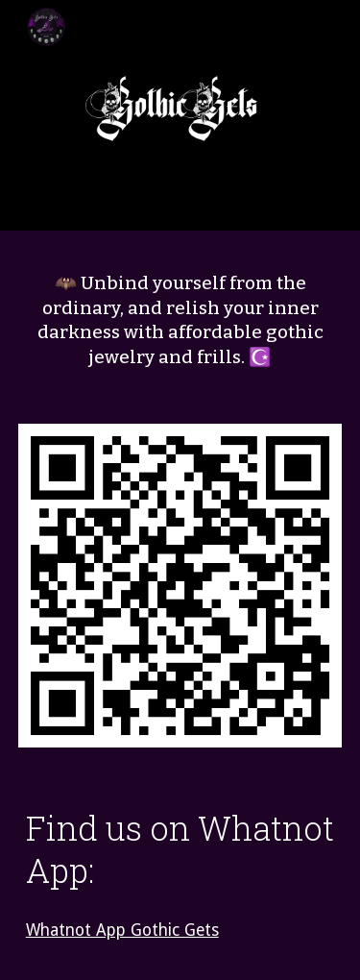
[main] (180, 320)
